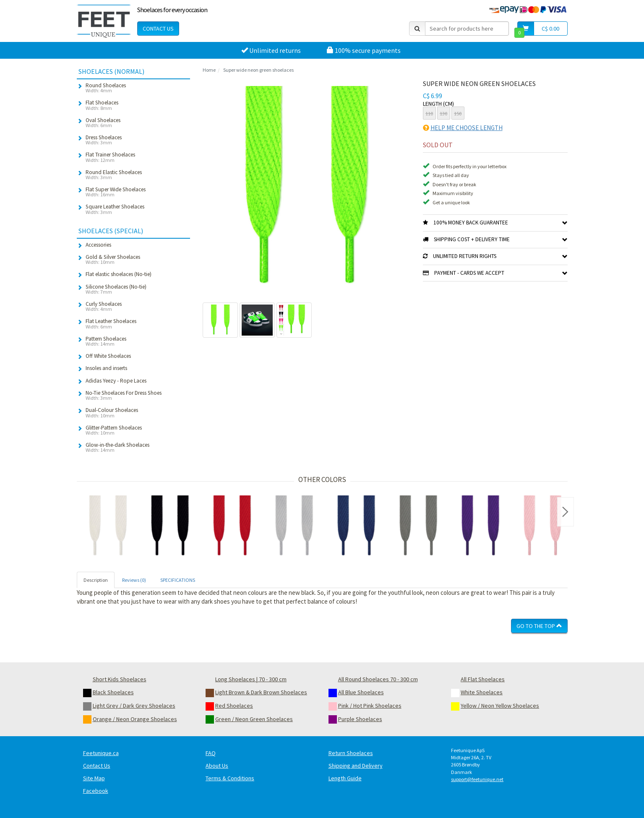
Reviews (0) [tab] (134, 580)
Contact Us (158, 29)
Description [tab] (96, 580)
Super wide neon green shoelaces (258, 70)
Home (209, 70)
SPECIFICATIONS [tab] (178, 580)
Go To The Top (539, 626)
